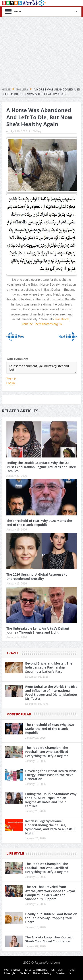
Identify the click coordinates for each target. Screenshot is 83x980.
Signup (11, 378)
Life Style (15, 853)
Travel (13, 653)
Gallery (37, 131)
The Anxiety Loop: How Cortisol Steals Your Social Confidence (49, 939)
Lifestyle (10, 973)
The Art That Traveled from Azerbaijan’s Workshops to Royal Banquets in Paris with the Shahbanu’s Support (50, 893)
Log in (11, 383)
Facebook (62, 319)
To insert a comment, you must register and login (42, 368)
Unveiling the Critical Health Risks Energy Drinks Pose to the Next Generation (51, 775)
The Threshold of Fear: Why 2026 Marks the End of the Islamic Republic (39, 523)
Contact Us (63, 973)
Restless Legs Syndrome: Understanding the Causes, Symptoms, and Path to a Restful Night (50, 827)
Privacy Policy (42, 973)
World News (12, 970)
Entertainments (36, 970)
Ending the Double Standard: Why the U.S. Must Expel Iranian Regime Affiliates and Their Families (41, 467)
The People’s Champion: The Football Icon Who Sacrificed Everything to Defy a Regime (47, 752)
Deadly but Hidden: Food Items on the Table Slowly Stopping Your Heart (51, 918)
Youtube (27, 324)
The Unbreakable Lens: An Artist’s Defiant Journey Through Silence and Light (38, 630)
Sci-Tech (57, 970)
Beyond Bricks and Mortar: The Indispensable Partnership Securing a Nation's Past (49, 667)
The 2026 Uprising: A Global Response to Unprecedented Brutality (37, 576)
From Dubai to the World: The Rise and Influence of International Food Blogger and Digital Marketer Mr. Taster (51, 693)
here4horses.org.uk (49, 324)
